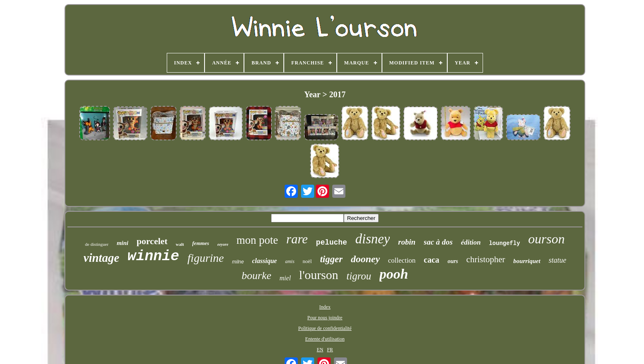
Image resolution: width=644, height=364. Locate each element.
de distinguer (97, 244)
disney (373, 239)
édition (471, 242)
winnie (153, 256)
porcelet (152, 241)
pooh (394, 274)
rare (297, 239)
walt (180, 244)
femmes (201, 243)
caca (432, 260)
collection (402, 260)
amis (290, 261)
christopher (485, 259)
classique (264, 261)
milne (238, 262)
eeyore (223, 244)
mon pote (257, 240)
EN (320, 350)
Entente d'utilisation (325, 339)
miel (285, 278)
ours (453, 261)
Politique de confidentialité (325, 328)
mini (122, 243)
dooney (365, 259)
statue (558, 260)
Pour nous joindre (325, 318)
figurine (206, 258)
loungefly (504, 243)
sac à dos (438, 242)
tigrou (359, 276)
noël (307, 261)
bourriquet (527, 261)
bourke (256, 276)
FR (330, 350)
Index (325, 307)
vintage (101, 258)
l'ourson (319, 275)
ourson (546, 239)
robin (407, 242)
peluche (331, 243)
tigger (331, 259)
